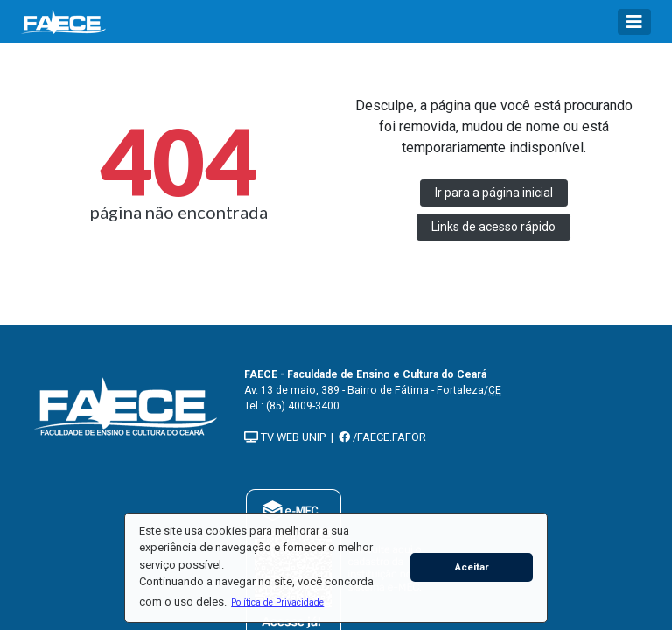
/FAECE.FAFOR (382, 437)
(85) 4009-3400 (303, 406)
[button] (278, 602)
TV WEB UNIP (285, 437)
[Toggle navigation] (634, 22)
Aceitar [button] (472, 567)
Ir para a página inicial (494, 192)
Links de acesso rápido (493, 227)
